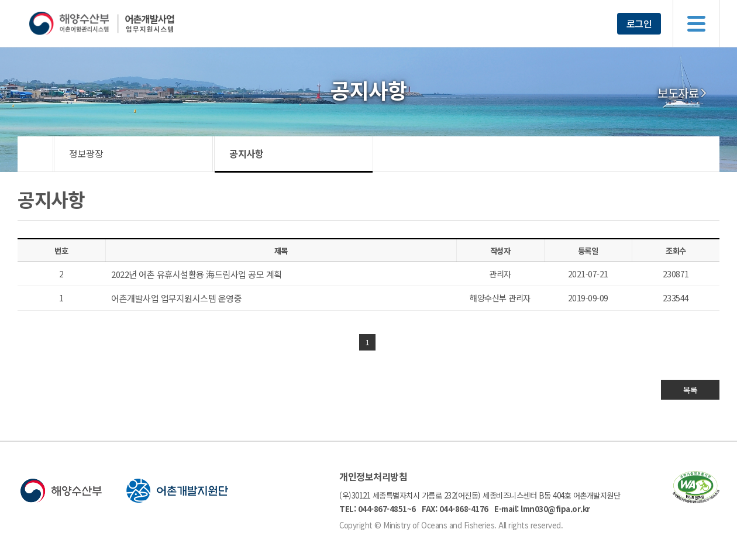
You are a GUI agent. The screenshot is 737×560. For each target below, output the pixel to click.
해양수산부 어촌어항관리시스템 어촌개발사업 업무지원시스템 (124, 23)
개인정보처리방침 (373, 476)
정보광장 (86, 153)
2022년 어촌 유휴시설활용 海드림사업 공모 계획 (197, 274)
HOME (35, 154)
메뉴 (696, 23)
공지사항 (246, 153)
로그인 (639, 23)
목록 (690, 390)
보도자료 (678, 93)
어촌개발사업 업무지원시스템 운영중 (176, 298)
